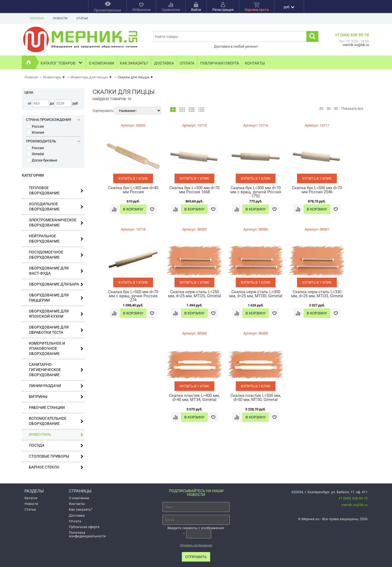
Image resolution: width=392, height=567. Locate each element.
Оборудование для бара (56, 284)
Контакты (255, 63)
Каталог (31, 498)
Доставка (164, 63)
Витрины (56, 397)
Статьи (82, 18)
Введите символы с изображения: (196, 528)
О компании (101, 63)
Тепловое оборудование (56, 190)
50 (336, 108)
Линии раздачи (56, 386)
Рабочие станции (47, 407)
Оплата (187, 63)
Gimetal (35, 154)
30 (329, 108)
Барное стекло (56, 467)
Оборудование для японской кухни (56, 314)
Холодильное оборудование (56, 206)
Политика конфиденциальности (87, 534)
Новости (60, 18)
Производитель (53, 141)
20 (321, 108)
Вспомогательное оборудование (56, 421)
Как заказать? (134, 63)
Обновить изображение (196, 545)
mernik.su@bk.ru (354, 505)
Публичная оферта (220, 63)
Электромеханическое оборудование (56, 223)
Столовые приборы (56, 456)
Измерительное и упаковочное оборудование (56, 348)
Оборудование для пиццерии (56, 298)
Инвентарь (56, 435)
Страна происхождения (53, 120)
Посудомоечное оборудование (56, 255)
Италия (35, 132)
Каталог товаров (62, 62)
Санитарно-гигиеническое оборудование (56, 370)
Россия (35, 126)
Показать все (352, 108)
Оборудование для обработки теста (56, 330)
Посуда (56, 445)
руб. (289, 7)
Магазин (37, 18)
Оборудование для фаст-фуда (56, 271)
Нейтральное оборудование (56, 239)
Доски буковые (42, 160)
